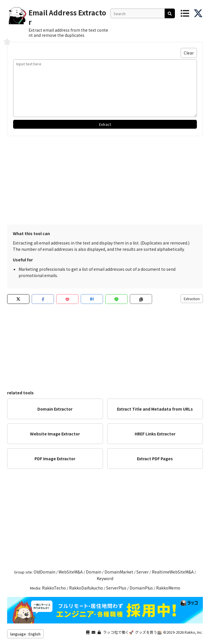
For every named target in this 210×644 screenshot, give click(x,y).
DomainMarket (119, 572)
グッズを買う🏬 (148, 632)
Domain (94, 572)
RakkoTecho (54, 588)
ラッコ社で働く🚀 (118, 632)
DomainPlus (141, 588)
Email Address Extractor (67, 17)
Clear (189, 53)
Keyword (105, 578)
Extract (105, 124)
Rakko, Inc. (194, 632)
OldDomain (45, 572)
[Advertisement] (105, 179)
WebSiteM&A (71, 572)
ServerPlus (116, 588)
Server (143, 572)
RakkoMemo (168, 588)
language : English (25, 634)
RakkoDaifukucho (86, 588)
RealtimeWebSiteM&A (173, 572)
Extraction (192, 299)
